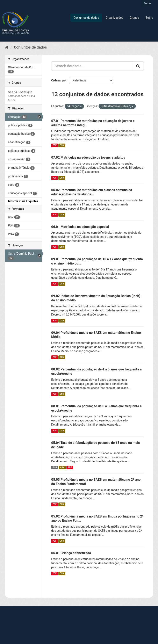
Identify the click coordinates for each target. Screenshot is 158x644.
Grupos (134, 18)
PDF (54, 145)
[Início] (7, 47)
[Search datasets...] (92, 66)
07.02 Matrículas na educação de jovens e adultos (88, 157)
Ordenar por (59, 80)
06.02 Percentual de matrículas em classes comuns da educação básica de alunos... (92, 192)
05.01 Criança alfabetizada (71, 553)
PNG (55, 467)
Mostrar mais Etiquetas (23, 201)
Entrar (147, 3)
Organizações (114, 18)
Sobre (149, 18)
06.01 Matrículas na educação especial (80, 227)
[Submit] (138, 66)
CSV (62, 145)
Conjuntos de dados (86, 18)
